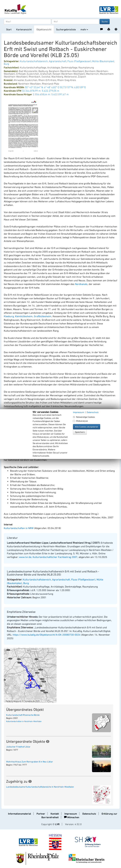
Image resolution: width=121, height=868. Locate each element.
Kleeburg (9, 316)
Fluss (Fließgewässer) (79, 61)
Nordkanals (81, 284)
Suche (105, 22)
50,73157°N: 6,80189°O (73, 87)
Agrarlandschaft (58, 61)
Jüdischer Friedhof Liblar (18, 747)
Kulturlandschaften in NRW (19, 528)
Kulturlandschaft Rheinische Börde (23, 715)
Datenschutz (89, 814)
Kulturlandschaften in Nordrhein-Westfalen (24, 721)
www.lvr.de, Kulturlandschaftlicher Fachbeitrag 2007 (48, 557)
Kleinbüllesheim (24, 316)
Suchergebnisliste (66, 29)
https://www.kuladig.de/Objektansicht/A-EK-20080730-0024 (47, 635)
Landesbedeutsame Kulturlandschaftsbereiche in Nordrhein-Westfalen (40, 787)
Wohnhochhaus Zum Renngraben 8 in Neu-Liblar (30, 762)
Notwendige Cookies (84, 417)
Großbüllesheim (43, 316)
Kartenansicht (24, 29)
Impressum (71, 814)
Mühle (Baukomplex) (103, 61)
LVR (57, 824)
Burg (6, 64)
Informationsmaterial (20, 814)
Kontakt (55, 814)
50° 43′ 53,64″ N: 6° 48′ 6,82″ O (42, 87)
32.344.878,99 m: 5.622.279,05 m (41, 91)
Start (9, 29)
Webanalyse (80, 421)
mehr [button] (84, 29)
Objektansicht (44, 29)
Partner (41, 814)
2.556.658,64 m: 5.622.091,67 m (51, 94)
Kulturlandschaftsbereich (34, 61)
